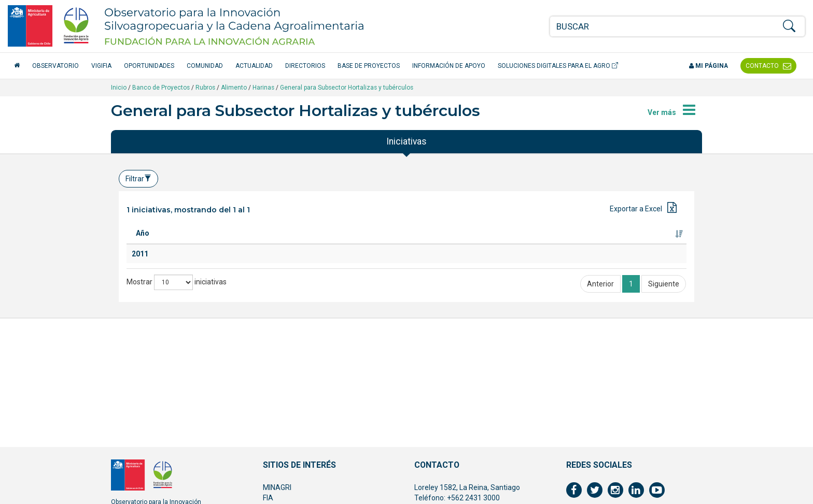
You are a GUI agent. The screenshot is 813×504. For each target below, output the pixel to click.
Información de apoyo (449, 66)
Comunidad (205, 66)
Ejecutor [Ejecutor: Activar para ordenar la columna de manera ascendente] (566, 243)
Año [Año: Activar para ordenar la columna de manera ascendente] (143, 243)
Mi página (709, 66)
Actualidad (254, 66)
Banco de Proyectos (161, 88)
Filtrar (138, 179)
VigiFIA (101, 66)
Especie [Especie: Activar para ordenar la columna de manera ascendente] (294, 243)
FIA (268, 498)
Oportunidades (149, 66)
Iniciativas (406, 141)
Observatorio (55, 66)
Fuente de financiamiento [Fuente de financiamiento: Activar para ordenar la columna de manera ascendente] (641, 238)
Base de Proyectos (369, 66)
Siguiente (664, 356)
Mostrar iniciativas (177, 355)
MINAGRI (277, 487)
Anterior (600, 356)
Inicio (119, 88)
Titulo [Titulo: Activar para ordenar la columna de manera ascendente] (185, 243)
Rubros (205, 88)
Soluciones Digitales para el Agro (558, 66)
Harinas (263, 88)
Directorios (305, 66)
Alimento (234, 88)
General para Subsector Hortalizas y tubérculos (347, 88)
